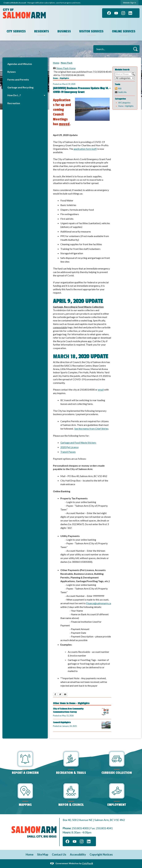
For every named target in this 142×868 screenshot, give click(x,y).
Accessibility (78, 854)
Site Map (43, 854)
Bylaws (12, 72)
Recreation (14, 103)
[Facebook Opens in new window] (55, 695)
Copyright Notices (101, 854)
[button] (135, 49)
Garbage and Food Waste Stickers (78, 443)
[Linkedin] (130, 13)
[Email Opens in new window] (65, 695)
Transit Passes (68, 452)
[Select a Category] (125, 78)
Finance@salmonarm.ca (99, 603)
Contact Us (59, 854)
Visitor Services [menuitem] (91, 31)
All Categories (124, 103)
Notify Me (122, 92)
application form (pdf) (85, 149)
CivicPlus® (87, 863)
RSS (120, 88)
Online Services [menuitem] (124, 31)
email (101, 390)
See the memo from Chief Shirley (91, 429)
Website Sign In (130, 3)
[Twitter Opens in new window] (60, 695)
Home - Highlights (126, 106)
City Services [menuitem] (16, 31)
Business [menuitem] (64, 31)
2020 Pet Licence (69, 447)
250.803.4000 (80, 828)
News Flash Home (66, 68)
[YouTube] (116, 13)
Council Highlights (62, 722)
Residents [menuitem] (42, 31)
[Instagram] (123, 13)
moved (64, 124)
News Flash (67, 63)
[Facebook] (109, 13)
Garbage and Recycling (20, 87)
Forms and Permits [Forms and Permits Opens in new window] (18, 80)
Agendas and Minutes (20, 64)
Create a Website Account (15, 3)
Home (56, 63)
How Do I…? (14, 95)
